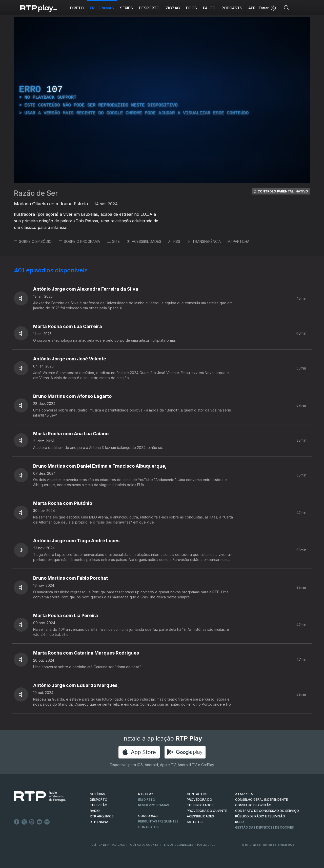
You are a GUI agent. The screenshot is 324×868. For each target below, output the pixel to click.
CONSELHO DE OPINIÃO (253, 805)
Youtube (39, 822)
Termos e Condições (178, 845)
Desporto (149, 8)
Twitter (24, 822)
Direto (77, 8)
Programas (102, 8)
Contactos (148, 827)
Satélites (195, 822)
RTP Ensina (99, 822)
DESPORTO (99, 800)
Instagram (32, 822)
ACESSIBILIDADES (144, 241)
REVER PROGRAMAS (154, 805)
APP (252, 8)
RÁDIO (95, 811)
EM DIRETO (147, 800)
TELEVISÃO (99, 805)
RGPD (239, 822)
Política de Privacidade (107, 845)
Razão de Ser (36, 193)
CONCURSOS (148, 816)
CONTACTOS (197, 794)
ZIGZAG (173, 8)
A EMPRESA (244, 794)
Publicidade (206, 845)
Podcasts (232, 8)
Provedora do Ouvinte (207, 811)
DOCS (191, 8)
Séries (126, 8)
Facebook (17, 822)
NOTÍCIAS (97, 794)
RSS (174, 241)
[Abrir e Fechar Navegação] (300, 8)
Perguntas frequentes (158, 821)
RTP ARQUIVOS (102, 816)
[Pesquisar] (287, 8)
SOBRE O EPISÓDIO (33, 241)
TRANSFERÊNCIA (204, 241)
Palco (209, 8)
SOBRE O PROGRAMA (79, 241)
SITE (113, 241)
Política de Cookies (144, 845)
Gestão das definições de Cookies (265, 827)
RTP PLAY (146, 794)
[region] (162, 100)
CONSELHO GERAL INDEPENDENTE (261, 800)
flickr (47, 822)
